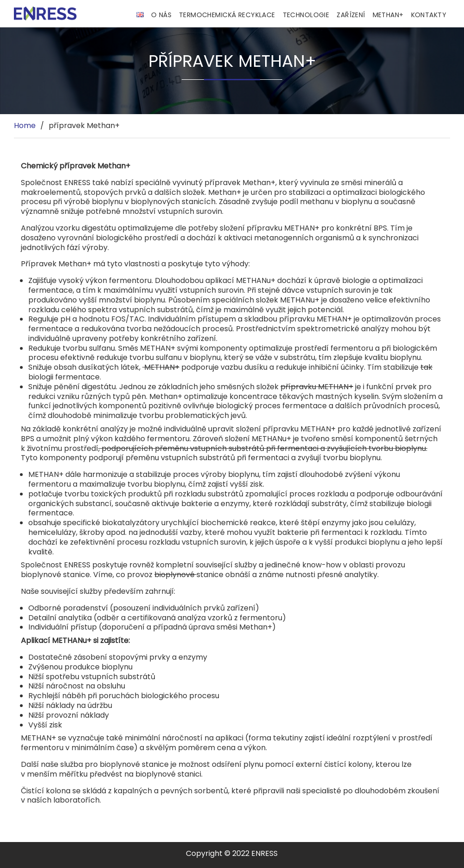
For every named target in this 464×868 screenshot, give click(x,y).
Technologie (306, 15)
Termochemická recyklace (227, 15)
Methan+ (388, 15)
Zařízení (351, 15)
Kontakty (429, 15)
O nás (161, 15)
